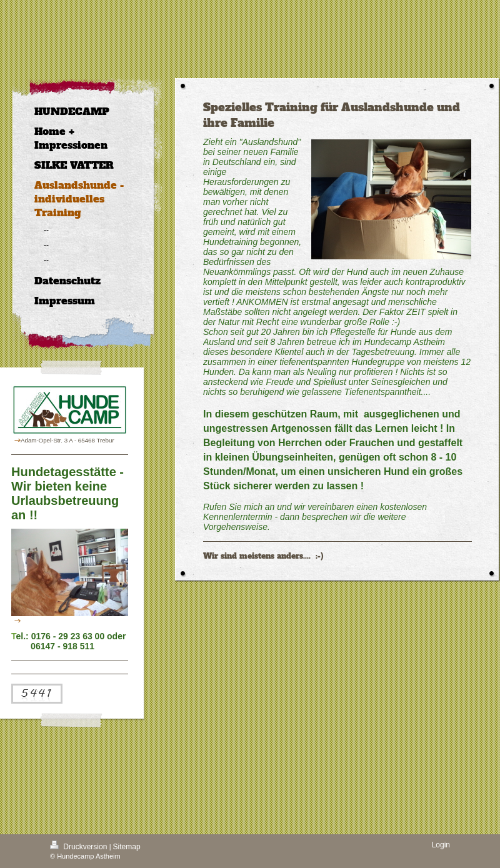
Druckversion (80, 847)
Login (441, 845)
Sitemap (127, 847)
